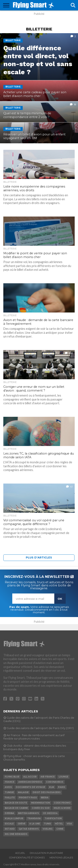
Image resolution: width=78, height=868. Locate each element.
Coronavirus (55, 782)
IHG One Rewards (16, 834)
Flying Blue (12, 777)
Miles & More (62, 808)
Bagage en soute (16, 803)
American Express (30, 782)
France (10, 782)
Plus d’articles (39, 557)
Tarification (53, 818)
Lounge (63, 777)
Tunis (47, 824)
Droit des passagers (47, 792)
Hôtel (59, 824)
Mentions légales (61, 858)
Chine (60, 829)
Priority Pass (28, 798)
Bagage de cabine (16, 808)
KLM (52, 787)
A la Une (35, 824)
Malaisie (23, 792)
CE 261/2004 (50, 813)
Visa (69, 824)
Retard (10, 829)
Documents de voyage (30, 787)
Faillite (10, 798)
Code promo (62, 803)
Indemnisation (40, 803)
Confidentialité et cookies (27, 858)
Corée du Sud (41, 808)
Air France (48, 777)
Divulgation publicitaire (46, 853)
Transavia (34, 818)
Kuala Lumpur (14, 818)
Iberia (45, 798)
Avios (8, 787)
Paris (62, 787)
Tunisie (9, 792)
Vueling (48, 829)
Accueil (20, 853)
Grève (22, 824)
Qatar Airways (29, 829)
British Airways (28, 813)
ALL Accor (30, 777)
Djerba (9, 813)
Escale (9, 824)
